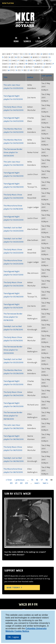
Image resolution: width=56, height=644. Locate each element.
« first (9, 480)
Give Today (13, 587)
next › (37, 483)
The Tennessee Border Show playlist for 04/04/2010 (13, 152)
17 (42, 480)
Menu (16, 41)
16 (37, 480)
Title (5, 77)
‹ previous (19, 480)
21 (16, 483)
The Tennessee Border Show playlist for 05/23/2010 (13, 350)
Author (30, 77)
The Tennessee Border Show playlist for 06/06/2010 (13, 416)
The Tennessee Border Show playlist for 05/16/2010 (13, 317)
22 (21, 483)
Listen (39, 41)
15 (32, 480)
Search (27, 41)
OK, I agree (13, 637)
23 (26, 483)
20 (11, 483)
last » (45, 483)
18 (47, 480)
